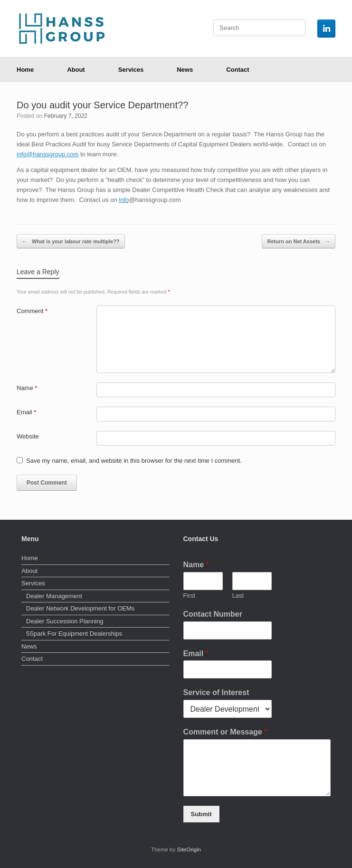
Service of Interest (216, 692)
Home (25, 70)
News (185, 70)
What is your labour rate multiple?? (71, 242)
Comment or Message (225, 732)
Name (27, 388)
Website (28, 436)
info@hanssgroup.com (48, 154)
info (124, 200)
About (76, 70)
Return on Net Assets (299, 242)
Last (238, 596)
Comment (32, 311)
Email (26, 412)
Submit (201, 814)
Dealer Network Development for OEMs (80, 608)
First (189, 596)
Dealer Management (54, 596)
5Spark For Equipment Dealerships (74, 634)
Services (131, 70)
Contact (238, 70)
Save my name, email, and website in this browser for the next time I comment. (134, 461)
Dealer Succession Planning (65, 621)
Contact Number (213, 614)
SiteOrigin (189, 849)
